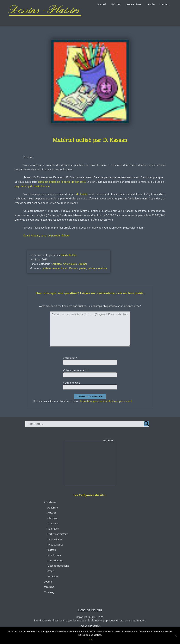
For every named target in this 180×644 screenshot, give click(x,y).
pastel (83, 268)
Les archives (133, 4)
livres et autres (55, 545)
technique (53, 576)
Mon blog (49, 592)
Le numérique (55, 539)
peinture (92, 268)
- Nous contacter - (90, 626)
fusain (64, 268)
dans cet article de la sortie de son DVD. (62, 182)
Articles (116, 4)
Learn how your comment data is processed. (106, 401)
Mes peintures (55, 560)
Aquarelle (53, 508)
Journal (82, 264)
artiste (47, 268)
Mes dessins (54, 555)
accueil (102, 4)
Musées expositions (58, 566)
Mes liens (49, 587)
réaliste (103, 268)
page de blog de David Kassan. (32, 186)
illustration (53, 529)
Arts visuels (70, 264)
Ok (91, 640)
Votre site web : (72, 383)
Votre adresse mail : (76, 370)
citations (52, 518)
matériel (52, 550)
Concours (53, 523)
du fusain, (82, 194)
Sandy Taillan (69, 255)
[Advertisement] (90, 466)
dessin (56, 268)
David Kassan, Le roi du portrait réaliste (46, 236)
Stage (51, 571)
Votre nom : (71, 358)
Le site (150, 4)
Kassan (74, 268)
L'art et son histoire (58, 534)
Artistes (57, 264)
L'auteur (165, 4)
